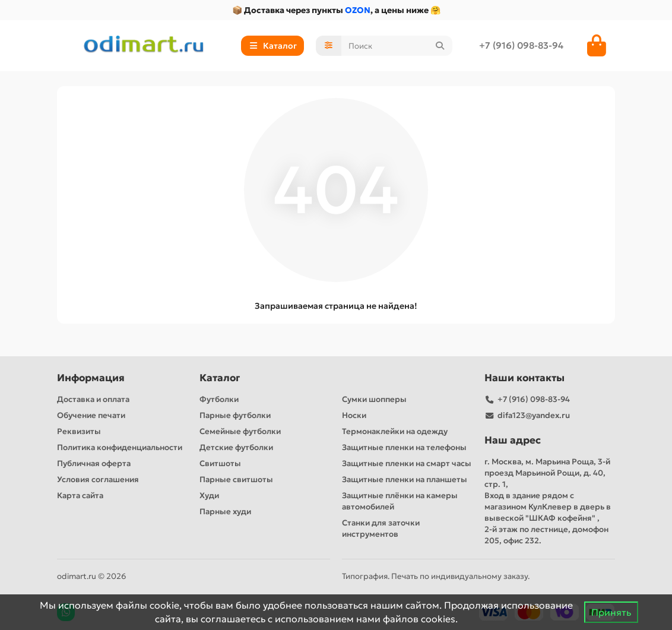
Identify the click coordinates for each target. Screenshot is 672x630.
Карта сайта (80, 496)
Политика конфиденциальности (120, 447)
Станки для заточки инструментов (381, 528)
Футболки (219, 399)
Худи (209, 496)
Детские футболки (236, 447)
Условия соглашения (98, 479)
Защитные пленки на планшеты (405, 479)
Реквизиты (79, 431)
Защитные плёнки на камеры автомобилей (400, 501)
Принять (611, 612)
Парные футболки (235, 415)
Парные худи (225, 512)
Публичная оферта (94, 463)
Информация (91, 378)
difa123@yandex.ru (534, 415)
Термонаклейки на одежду (395, 431)
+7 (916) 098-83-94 (521, 45)
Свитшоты (220, 463)
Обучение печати (91, 415)
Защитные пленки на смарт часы (407, 463)
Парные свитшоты (236, 479)
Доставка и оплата (93, 399)
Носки (354, 415)
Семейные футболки (240, 431)
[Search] (397, 46)
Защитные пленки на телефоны (404, 447)
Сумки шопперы (374, 399)
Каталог (220, 378)
